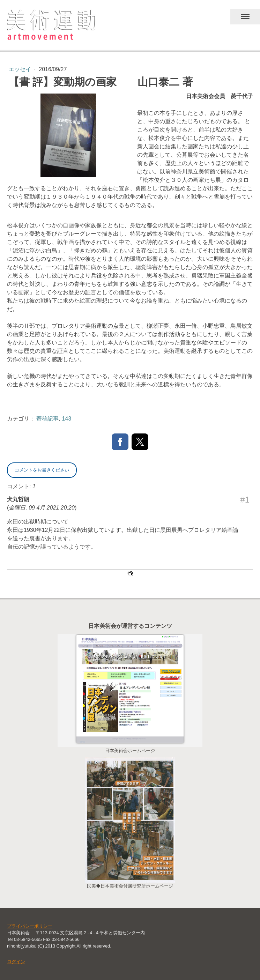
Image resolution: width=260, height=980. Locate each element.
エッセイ (21, 69)
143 (66, 419)
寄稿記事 (47, 419)
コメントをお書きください (42, 470)
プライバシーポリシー (30, 926)
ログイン (16, 962)
